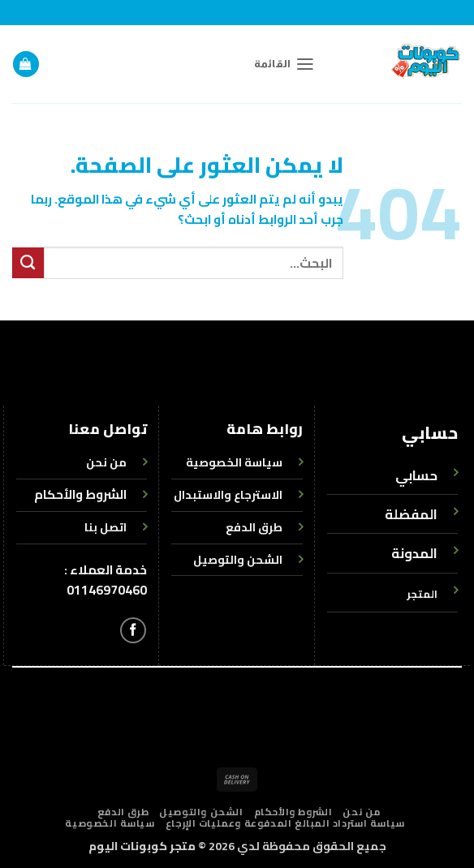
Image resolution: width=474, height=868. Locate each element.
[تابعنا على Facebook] (133, 630)
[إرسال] (28, 263)
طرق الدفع (123, 812)
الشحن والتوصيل (201, 812)
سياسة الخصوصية (110, 823)
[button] (284, 64)
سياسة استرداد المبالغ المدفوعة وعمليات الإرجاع (285, 823)
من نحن (362, 812)
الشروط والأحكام (80, 494)
